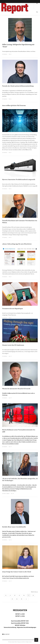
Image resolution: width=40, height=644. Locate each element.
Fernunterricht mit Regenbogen (13, 309)
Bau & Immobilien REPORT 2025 (20, 621)
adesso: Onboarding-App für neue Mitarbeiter (17, 244)
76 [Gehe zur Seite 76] (6, 595)
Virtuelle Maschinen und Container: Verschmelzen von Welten (20, 222)
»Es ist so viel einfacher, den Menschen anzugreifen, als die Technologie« (20, 480)
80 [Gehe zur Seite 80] (24, 595)
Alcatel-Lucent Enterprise (8, 313)
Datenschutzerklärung (10, 627)
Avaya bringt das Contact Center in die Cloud (17, 572)
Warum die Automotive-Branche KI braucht (16, 389)
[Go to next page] (27, 599)
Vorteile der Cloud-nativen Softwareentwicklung (18, 86)
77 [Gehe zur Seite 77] (10, 595)
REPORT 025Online (20, 625)
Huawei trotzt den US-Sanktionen (13, 345)
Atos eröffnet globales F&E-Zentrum (14, 105)
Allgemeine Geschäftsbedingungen (27, 627)
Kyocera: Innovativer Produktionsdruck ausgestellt (19, 179)
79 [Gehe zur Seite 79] (19, 595)
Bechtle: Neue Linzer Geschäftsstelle (14, 527)
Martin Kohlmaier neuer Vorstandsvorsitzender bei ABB (19, 431)
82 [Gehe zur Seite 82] (33, 595)
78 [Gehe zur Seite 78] (15, 595)
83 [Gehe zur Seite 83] (12, 599)
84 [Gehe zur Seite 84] (17, 599)
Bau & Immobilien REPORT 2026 (20, 623)
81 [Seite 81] (29, 595)
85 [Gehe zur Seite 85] (22, 599)
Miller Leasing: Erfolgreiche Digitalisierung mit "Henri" (18, 46)
